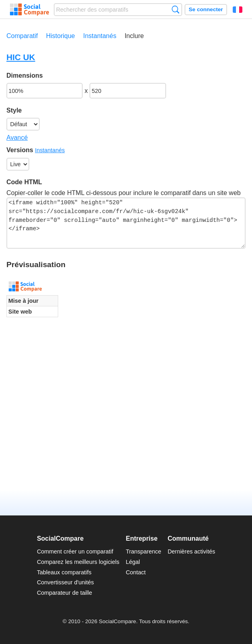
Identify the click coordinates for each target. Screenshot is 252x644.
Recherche (176, 9)
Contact (136, 572)
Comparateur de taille (65, 593)
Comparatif (22, 36)
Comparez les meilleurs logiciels (78, 562)
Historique (61, 36)
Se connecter (206, 9)
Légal (133, 562)
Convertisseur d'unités (65, 582)
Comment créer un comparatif (75, 551)
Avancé (17, 138)
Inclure (134, 36)
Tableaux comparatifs (64, 572)
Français (238, 10)
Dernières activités (191, 551)
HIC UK (21, 57)
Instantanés (100, 36)
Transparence (143, 551)
